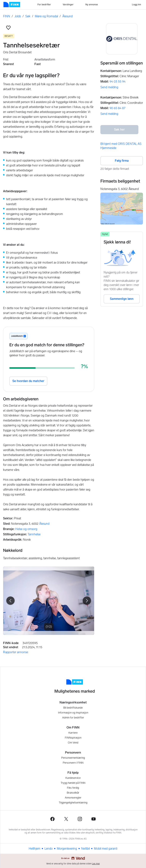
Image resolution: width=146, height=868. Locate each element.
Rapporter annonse (16, 652)
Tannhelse (34, 534)
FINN (7, 16)
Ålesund (67, 16)
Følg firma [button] (122, 161)
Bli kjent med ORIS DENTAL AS (121, 144)
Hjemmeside (108, 148)
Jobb (18, 16)
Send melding (109, 87)
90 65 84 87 (117, 108)
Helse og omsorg (26, 529)
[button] (8, 28)
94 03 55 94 (117, 82)
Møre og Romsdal (46, 16)
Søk (28, 16)
